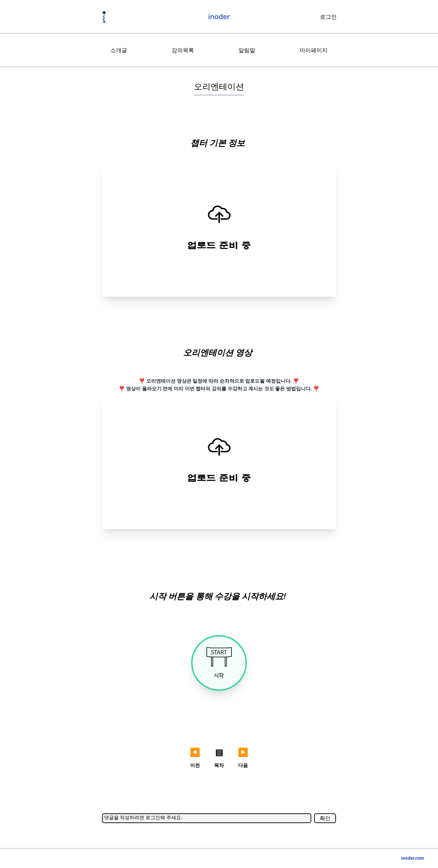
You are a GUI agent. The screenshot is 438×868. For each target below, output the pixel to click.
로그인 (328, 17)
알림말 (247, 50)
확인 (325, 818)
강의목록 (183, 50)
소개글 (119, 50)
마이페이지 (314, 50)
